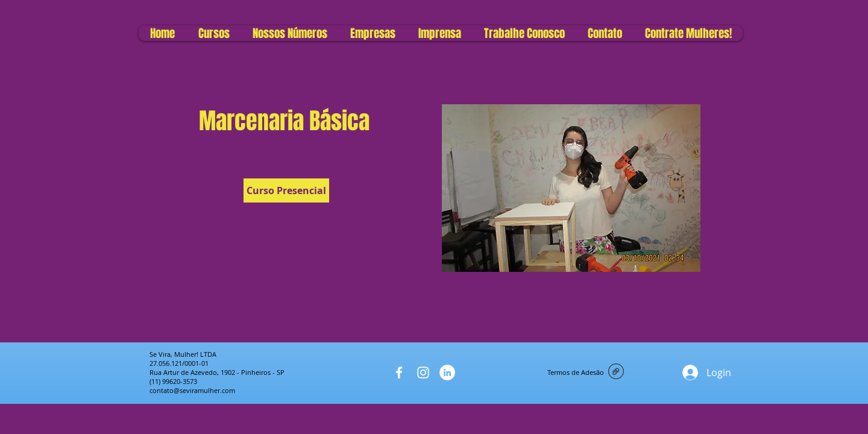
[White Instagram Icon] (423, 373)
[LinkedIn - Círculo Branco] (447, 373)
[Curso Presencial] (286, 190)
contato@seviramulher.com (192, 390)
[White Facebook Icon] (399, 373)
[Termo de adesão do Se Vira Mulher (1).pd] (616, 373)
